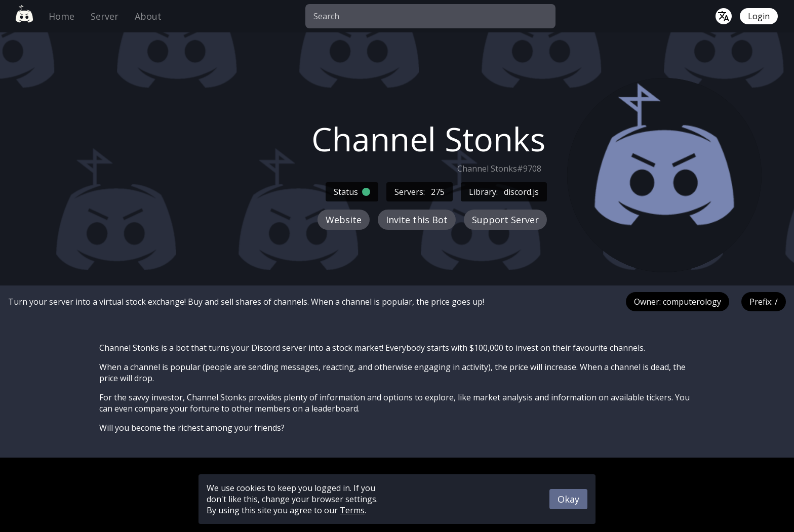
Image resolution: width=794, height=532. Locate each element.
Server (105, 16)
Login (759, 16)
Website (344, 220)
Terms (352, 510)
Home (62, 16)
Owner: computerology (678, 302)
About (148, 16)
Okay (568, 499)
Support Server (505, 220)
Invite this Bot (417, 220)
